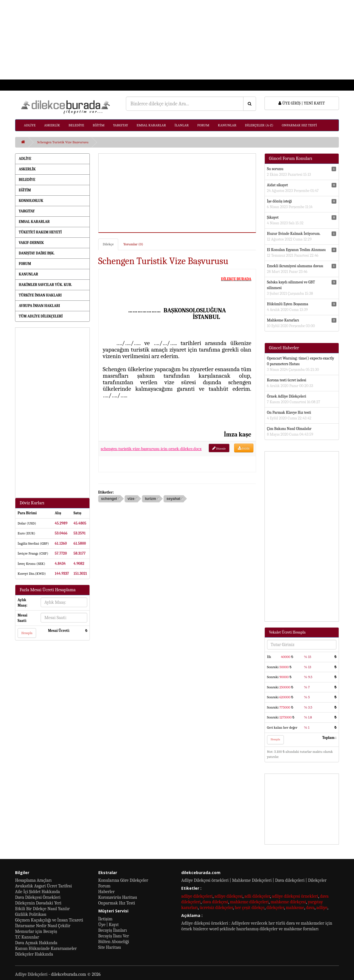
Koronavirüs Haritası (118, 897)
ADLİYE (30, 125)
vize (131, 499)
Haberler (107, 892)
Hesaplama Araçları (33, 880)
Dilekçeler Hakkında (34, 954)
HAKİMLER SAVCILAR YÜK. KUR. (45, 285)
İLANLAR (182, 125)
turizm (150, 499)
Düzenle (219, 448)
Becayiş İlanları (113, 930)
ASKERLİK (52, 125)
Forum (104, 886)
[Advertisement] (170, 40)
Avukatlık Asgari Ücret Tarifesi (43, 886)
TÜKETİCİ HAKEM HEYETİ (40, 232)
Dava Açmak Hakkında (36, 943)
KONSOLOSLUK (31, 201)
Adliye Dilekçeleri (31, 974)
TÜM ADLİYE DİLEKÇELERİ (41, 316)
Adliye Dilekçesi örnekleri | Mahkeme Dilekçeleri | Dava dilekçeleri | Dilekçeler (254, 880)
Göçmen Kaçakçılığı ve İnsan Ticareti (49, 920)
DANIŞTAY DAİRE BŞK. (37, 253)
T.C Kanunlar (27, 937)
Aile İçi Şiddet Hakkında (38, 892)
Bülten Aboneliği (114, 942)
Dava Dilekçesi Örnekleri (38, 897)
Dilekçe (108, 244)
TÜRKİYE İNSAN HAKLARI (40, 295)
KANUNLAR (227, 125)
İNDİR (244, 448)
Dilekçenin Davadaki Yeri (38, 903)
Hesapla (27, 633)
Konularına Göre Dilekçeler (123, 880)
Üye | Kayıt (109, 925)
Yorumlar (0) (133, 244)
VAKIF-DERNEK (31, 243)
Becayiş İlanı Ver (114, 936)
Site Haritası (110, 947)
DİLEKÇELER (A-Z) (259, 125)
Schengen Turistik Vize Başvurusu (63, 142)
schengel (109, 499)
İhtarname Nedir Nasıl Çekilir (43, 926)
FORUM (203, 125)
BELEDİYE (76, 125)
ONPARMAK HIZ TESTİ (299, 125)
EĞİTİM (99, 125)
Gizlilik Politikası (31, 914)
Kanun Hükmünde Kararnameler (46, 948)
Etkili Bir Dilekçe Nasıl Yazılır (42, 909)
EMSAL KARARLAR (151, 125)
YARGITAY (121, 125)
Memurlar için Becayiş (36, 931)
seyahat (173, 499)
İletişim (105, 919)
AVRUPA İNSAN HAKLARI (39, 306)
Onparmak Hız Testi (117, 903)
